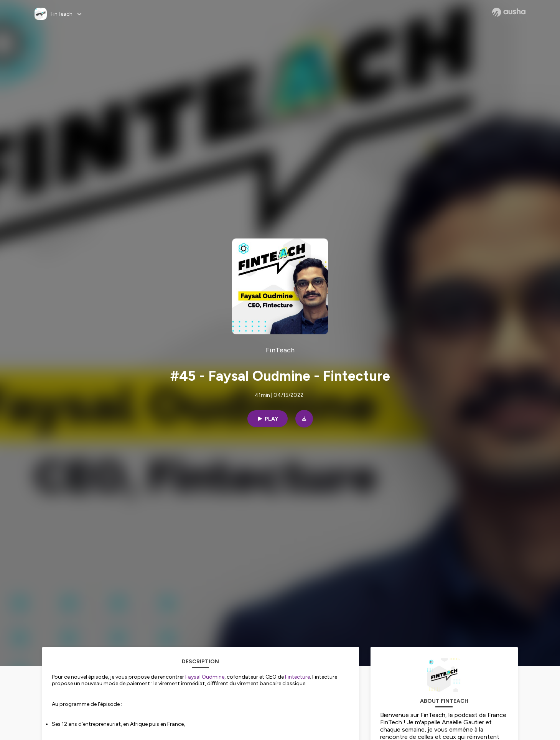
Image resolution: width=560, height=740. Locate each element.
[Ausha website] (509, 12)
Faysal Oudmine (205, 677)
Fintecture (297, 677)
